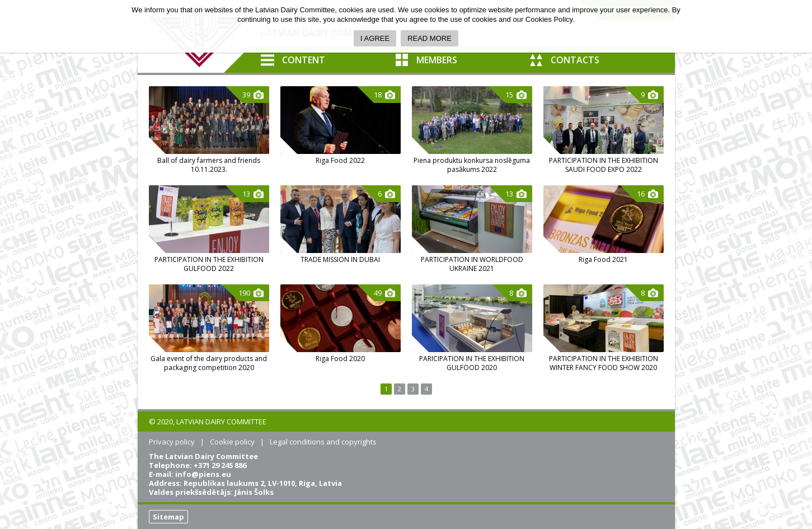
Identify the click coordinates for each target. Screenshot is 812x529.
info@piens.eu (203, 474)
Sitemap (168, 517)
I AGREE (375, 38)
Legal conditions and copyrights (323, 442)
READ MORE (430, 38)
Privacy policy (172, 442)
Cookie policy (232, 442)
